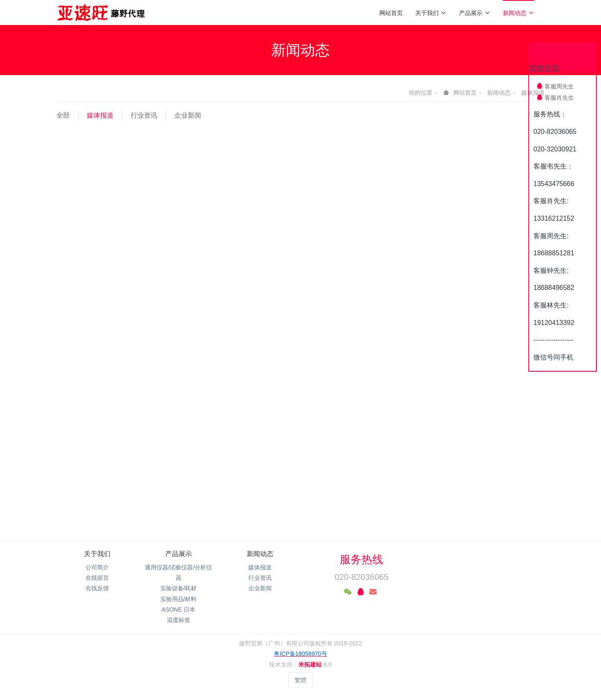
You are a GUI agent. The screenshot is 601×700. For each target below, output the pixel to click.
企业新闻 (188, 115)
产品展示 (475, 13)
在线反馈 (97, 588)
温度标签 (179, 620)
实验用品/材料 (179, 599)
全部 (63, 115)
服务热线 (361, 559)
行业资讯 (144, 115)
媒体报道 (100, 115)
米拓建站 (311, 665)
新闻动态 (519, 13)
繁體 (300, 680)
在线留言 (97, 578)
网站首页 (391, 13)
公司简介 (97, 567)
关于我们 (431, 13)
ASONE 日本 (178, 609)
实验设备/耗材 (179, 588)
